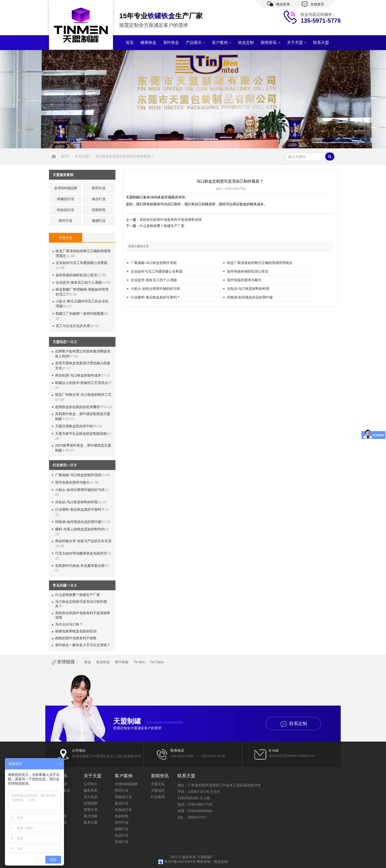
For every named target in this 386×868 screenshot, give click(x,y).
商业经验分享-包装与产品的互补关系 (83, 541)
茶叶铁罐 (122, 662)
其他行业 (122, 842)
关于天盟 (297, 43)
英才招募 (91, 816)
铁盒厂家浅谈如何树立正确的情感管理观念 (260, 263)
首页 (130, 43)
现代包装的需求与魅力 (72, 482)
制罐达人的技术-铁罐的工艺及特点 (82, 383)
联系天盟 (321, 43)
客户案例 (222, 43)
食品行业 (99, 199)
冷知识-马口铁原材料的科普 (76, 502)
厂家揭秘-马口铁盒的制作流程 (78, 475)
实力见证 (91, 797)
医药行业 (99, 188)
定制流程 (91, 803)
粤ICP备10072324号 (180, 862)
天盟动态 (158, 790)
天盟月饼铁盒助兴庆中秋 (74, 426)
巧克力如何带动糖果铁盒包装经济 (81, 553)
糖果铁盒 (148, 43)
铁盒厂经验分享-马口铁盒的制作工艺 (83, 395)
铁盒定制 (246, 43)
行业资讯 (158, 797)
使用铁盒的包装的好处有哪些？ (79, 407)
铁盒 (88, 662)
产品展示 (195, 43)
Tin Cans (157, 662)
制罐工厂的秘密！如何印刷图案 (80, 313)
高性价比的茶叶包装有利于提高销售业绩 (171, 220)
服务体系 (91, 790)
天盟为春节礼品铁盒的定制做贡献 (81, 434)
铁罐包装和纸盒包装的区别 (76, 631)
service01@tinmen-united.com (292, 756)
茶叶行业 (65, 221)
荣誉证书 (91, 810)
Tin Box (139, 662)
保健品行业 (65, 199)
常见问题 (81, 156)
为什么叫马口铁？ (69, 624)
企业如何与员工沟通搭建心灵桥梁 (81, 263)
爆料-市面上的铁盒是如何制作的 (80, 529)
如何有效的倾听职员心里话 (76, 275)
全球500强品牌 (66, 188)
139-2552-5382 (182, 756)
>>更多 (72, 342)
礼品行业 (122, 835)
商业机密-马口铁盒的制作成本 (78, 375)
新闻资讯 (270, 43)
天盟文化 (158, 784)
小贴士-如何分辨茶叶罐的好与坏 (80, 490)
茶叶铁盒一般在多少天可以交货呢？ (83, 645)
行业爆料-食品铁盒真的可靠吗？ (80, 509)
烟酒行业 (99, 221)
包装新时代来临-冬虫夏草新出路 (80, 566)
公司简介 (91, 784)
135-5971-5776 (213, 756)
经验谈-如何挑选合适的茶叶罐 (78, 522)
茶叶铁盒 (171, 43)
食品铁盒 (103, 662)
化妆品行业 (65, 210)
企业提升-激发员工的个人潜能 (79, 282)
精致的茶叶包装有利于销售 (76, 638)
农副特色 (99, 210)
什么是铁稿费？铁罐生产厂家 (78, 595)
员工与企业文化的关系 (73, 326)
